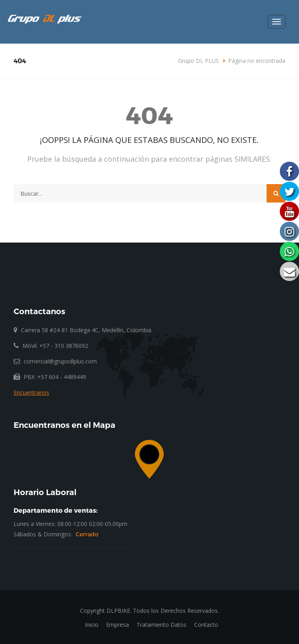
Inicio (92, 625)
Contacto (206, 625)
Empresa (117, 625)
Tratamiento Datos (162, 625)
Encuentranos (31, 392)
